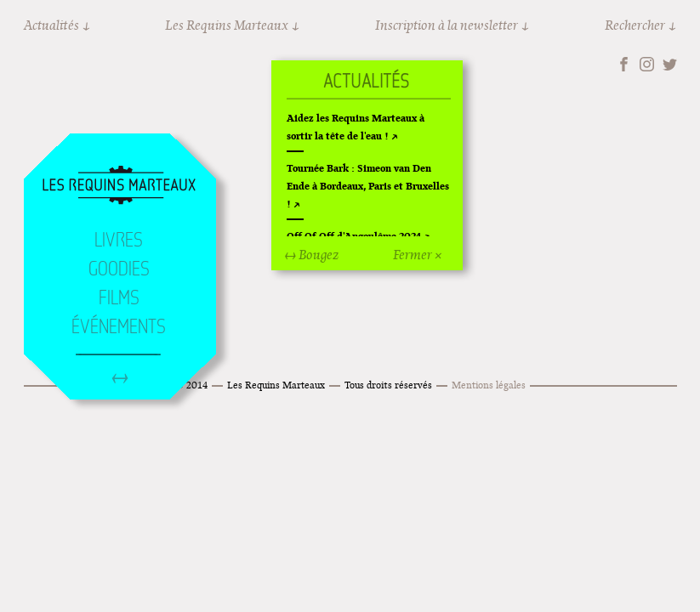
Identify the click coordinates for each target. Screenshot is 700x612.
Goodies (119, 269)
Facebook (624, 64)
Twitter (670, 64)
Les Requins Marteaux (227, 25)
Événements (119, 326)
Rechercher (635, 25)
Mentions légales (489, 385)
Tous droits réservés (388, 385)
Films (119, 297)
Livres (119, 240)
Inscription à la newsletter (447, 25)
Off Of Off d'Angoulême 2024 (354, 236)
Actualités (51, 25)
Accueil (119, 186)
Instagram (647, 64)
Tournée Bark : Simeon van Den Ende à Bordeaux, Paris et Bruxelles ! (368, 186)
